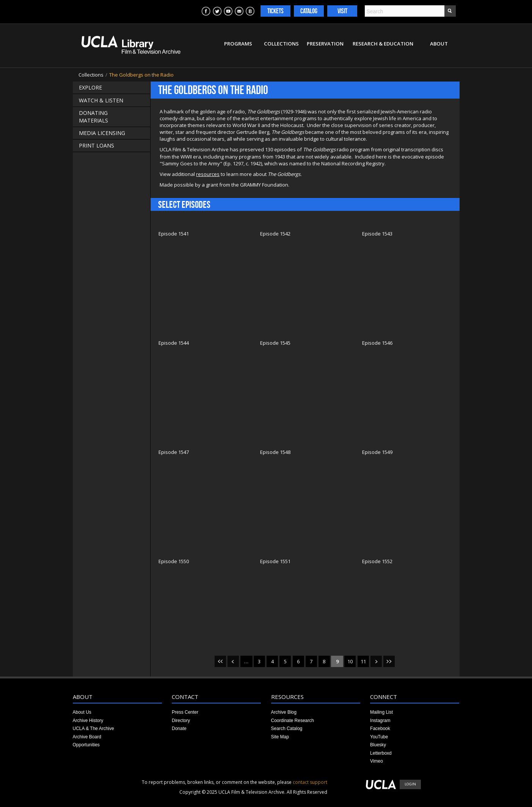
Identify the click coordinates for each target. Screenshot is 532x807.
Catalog (309, 11)
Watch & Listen (101, 100)
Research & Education (383, 44)
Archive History (88, 721)
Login (410, 784)
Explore (90, 87)
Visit (342, 11)
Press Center (185, 712)
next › (376, 661)
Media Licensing (102, 133)
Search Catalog (287, 728)
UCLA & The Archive (93, 728)
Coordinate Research (293, 721)
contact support (310, 782)
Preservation (325, 44)
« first (220, 661)
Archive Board (87, 737)
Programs (238, 44)
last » (389, 661)
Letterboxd (381, 753)
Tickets (275, 11)
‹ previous (233, 661)
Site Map (280, 737)
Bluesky (378, 745)
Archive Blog (284, 712)
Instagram (380, 721)
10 (350, 661)
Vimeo (377, 761)
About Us (82, 712)
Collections (281, 44)
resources (208, 174)
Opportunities (86, 745)
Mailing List (381, 712)
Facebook (380, 728)
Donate (179, 728)
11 (363, 661)
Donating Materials (93, 117)
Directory (181, 721)
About (439, 44)
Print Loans (97, 145)
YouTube (379, 737)
